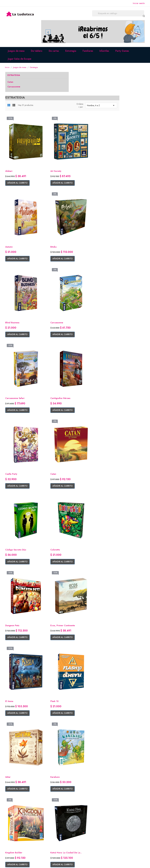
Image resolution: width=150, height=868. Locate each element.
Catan (11, 84)
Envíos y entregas (50, 820)
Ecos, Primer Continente (90, 392)
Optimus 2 (47, 714)
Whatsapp (11, 825)
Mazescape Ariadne (52, 650)
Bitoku (45, 200)
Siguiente (124, 741)
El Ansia (117, 392)
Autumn (117, 136)
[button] (49, 33)
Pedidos (81, 820)
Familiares (89, 53)
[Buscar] (125, 14)
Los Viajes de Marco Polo (55, 586)
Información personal (88, 816)
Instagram (11, 820)
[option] (93, 33)
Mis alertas (83, 834)
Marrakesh (118, 586)
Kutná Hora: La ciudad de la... (91, 521)
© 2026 (10, 862)
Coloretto (118, 328)
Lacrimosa (118, 520)
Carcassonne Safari (52, 264)
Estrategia (72, 53)
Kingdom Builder (51, 520)
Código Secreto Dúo (88, 328)
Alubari (46, 136)
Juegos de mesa (17, 53)
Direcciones (83, 829)
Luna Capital (84, 586)
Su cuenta (83, 808)
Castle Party (119, 264)
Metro (116, 650)
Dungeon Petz (49, 392)
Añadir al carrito (54, 149)
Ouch (80, 714)
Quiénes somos (49, 816)
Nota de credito (85, 825)
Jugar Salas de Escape (21, 61)
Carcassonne (15, 89)
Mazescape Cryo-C (87, 650)
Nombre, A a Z (128, 84)
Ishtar (80, 456)
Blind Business (85, 200)
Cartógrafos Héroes (88, 264)
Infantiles (105, 53)
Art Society (83, 136)
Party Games (123, 53)
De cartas (55, 53)
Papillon (117, 714)
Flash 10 (46, 456)
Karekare (117, 456)
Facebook (11, 816)
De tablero (38, 53)
